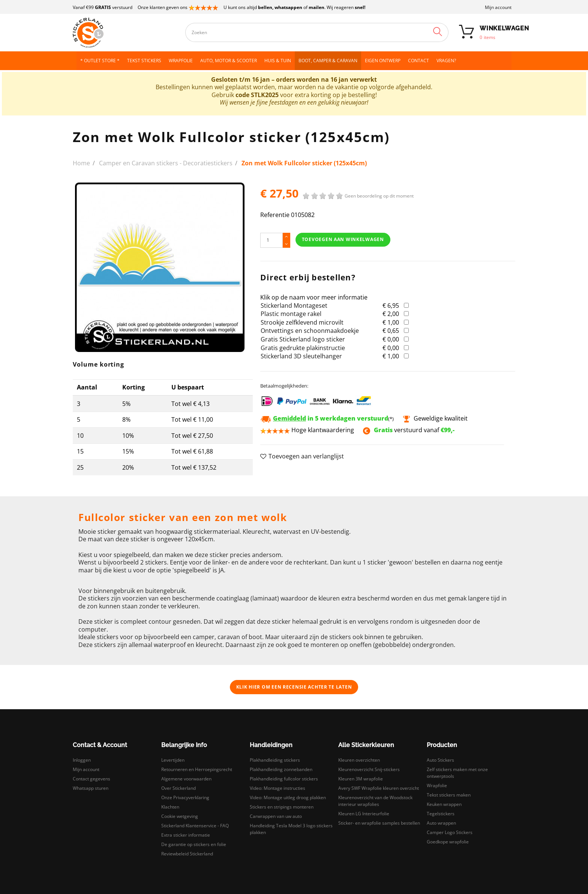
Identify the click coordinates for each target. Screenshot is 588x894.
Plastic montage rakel (291, 314)
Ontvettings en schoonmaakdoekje (310, 331)
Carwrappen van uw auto (276, 816)
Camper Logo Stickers (450, 832)
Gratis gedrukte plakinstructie (303, 348)
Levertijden (173, 760)
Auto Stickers (440, 760)
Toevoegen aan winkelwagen (343, 239)
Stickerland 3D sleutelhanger (301, 356)
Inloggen (82, 760)
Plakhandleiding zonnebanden (281, 769)
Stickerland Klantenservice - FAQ (195, 826)
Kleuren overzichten (359, 760)
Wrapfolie (437, 785)
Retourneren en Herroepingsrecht (197, 769)
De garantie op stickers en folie (194, 844)
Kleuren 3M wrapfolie (361, 779)
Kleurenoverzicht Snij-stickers (369, 769)
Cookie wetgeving (180, 816)
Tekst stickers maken (449, 795)
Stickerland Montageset (294, 305)
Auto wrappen (441, 823)
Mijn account (498, 7)
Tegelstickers (441, 814)
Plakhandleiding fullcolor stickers (284, 779)
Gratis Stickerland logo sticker (303, 339)
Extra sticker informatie (186, 835)
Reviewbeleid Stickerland (187, 854)
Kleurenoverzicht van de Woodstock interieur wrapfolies (375, 801)
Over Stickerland (178, 788)
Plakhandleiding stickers (275, 760)
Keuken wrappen (444, 804)
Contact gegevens (91, 779)
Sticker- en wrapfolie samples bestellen (379, 823)
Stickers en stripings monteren (282, 807)
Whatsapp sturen (91, 788)
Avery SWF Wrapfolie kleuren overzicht (379, 788)
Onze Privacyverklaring (185, 797)
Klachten (170, 807)
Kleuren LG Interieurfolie (364, 814)
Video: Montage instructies (277, 788)
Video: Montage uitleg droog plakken (288, 797)
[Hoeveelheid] (271, 240)
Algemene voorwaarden (186, 779)
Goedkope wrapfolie (448, 842)
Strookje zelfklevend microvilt (302, 322)
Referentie (275, 215)
